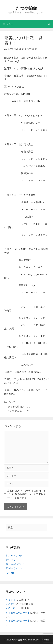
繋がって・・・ (14, 568)
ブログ (11, 402)
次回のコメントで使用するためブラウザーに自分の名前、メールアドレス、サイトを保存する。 (28, 494)
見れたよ (10, 560)
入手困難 (10, 573)
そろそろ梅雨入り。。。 (21, 407)
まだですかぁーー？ (18, 411)
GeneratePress (42, 640)
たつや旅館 (26, 8)
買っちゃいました (15, 564)
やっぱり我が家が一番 (18, 613)
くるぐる (10, 600)
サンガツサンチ (14, 555)
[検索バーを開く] (49, 24)
